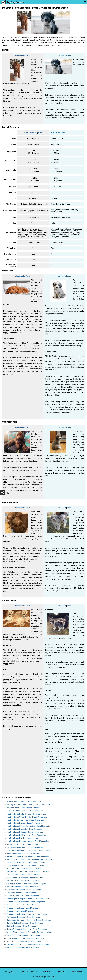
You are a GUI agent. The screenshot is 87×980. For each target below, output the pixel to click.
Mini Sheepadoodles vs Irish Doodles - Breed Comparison (29, 872)
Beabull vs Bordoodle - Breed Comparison (23, 947)
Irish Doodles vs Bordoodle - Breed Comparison (25, 829)
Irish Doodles (20, 55)
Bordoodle (62, 55)
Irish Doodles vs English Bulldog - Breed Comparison (27, 814)
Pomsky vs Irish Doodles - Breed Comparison (24, 802)
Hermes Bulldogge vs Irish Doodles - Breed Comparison (28, 856)
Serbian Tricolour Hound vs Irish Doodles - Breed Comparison (30, 859)
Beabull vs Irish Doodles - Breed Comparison (24, 875)
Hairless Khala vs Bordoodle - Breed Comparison (25, 923)
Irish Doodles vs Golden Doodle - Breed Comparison (27, 817)
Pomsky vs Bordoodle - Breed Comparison (23, 881)
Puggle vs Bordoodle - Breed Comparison (22, 887)
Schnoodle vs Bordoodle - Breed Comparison (24, 890)
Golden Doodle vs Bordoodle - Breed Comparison (25, 878)
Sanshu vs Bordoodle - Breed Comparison (23, 896)
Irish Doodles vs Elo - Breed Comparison (22, 838)
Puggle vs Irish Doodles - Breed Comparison (24, 808)
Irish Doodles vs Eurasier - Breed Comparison (24, 823)
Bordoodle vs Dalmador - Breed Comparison (23, 908)
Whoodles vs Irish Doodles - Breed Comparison (25, 868)
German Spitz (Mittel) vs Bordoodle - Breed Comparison (28, 899)
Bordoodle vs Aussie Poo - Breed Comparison (24, 905)
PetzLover (47, 972)
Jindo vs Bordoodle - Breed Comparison (22, 926)
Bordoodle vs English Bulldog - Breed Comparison (26, 902)
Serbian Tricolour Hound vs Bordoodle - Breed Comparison (29, 932)
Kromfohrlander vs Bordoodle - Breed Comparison (26, 935)
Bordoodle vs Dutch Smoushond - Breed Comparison (27, 914)
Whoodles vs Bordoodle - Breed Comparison (24, 941)
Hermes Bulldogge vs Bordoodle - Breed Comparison (27, 929)
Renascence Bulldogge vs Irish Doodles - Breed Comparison (30, 850)
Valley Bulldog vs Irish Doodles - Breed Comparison (26, 865)
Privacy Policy (10, 972)
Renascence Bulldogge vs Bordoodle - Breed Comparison (29, 920)
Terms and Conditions (29, 972)
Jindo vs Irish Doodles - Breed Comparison (23, 853)
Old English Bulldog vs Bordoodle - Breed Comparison (27, 884)
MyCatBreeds (77, 972)
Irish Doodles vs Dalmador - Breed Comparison (25, 832)
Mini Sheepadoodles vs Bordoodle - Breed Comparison (28, 944)
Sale (28, 55)
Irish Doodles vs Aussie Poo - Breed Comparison (25, 820)
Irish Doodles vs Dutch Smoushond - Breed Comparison (28, 841)
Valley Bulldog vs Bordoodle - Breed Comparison (25, 938)
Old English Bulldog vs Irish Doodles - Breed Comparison (28, 805)
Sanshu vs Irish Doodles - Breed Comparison (24, 844)
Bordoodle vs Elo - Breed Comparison (21, 911)
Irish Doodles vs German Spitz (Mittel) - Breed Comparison (29, 826)
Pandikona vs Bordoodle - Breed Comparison (24, 917)
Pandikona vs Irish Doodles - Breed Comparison (25, 847)
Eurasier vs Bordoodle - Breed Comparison (23, 893)
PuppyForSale (61, 972)
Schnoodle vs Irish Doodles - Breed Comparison (25, 811)
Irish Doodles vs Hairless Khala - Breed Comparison (26, 835)
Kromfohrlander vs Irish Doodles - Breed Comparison (27, 862)
